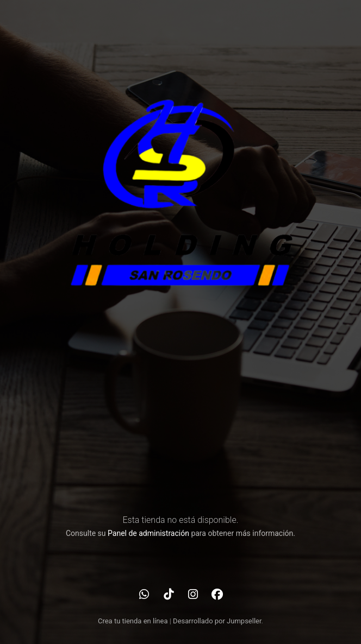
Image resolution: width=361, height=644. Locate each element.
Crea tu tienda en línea (134, 621)
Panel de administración (148, 533)
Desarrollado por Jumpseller (217, 621)
